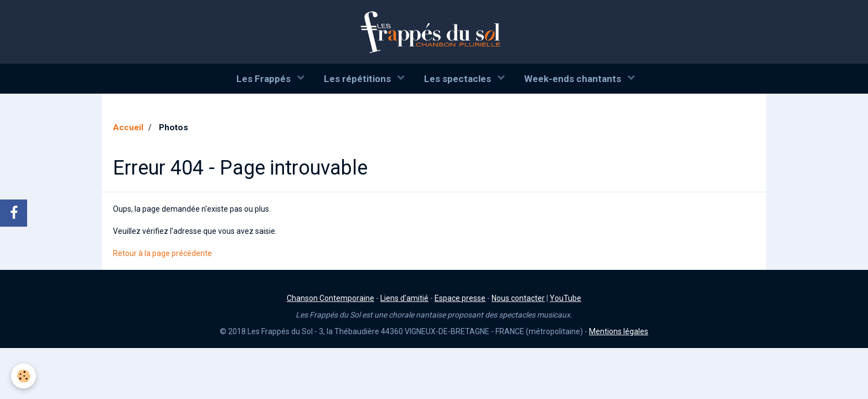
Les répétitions (358, 79)
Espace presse (460, 298)
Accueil (128, 127)
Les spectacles (459, 79)
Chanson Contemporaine (330, 298)
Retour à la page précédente (162, 253)
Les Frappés (265, 79)
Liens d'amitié (404, 298)
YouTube (565, 298)
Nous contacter (518, 298)
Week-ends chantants (574, 79)
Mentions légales (619, 331)
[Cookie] (24, 376)
